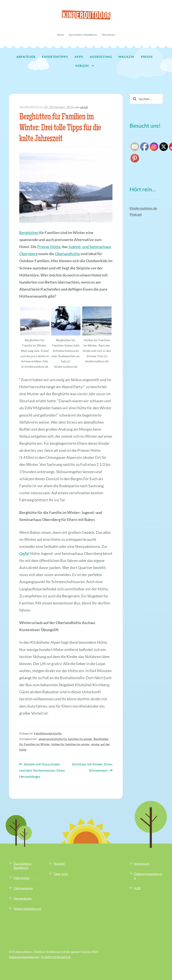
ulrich (84, 107)
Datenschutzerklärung (24, 957)
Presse (147, 57)
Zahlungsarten (23, 888)
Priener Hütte (49, 247)
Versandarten (23, 898)
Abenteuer (26, 57)
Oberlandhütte (67, 254)
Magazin (126, 57)
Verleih (82, 66)
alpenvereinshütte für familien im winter (65, 739)
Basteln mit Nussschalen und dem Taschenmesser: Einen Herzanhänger (42, 770)
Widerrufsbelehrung (27, 909)
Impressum (142, 864)
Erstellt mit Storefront (56, 957)
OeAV (24, 553)
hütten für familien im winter (70, 744)
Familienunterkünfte (48, 733)
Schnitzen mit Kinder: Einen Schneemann (92, 767)
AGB (137, 888)
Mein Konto (108, 35)
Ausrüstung (101, 57)
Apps (79, 57)
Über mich (61, 874)
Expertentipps (55, 57)
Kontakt (59, 864)
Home (60, 35)
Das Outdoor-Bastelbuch (83, 35)
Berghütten (29, 233)
